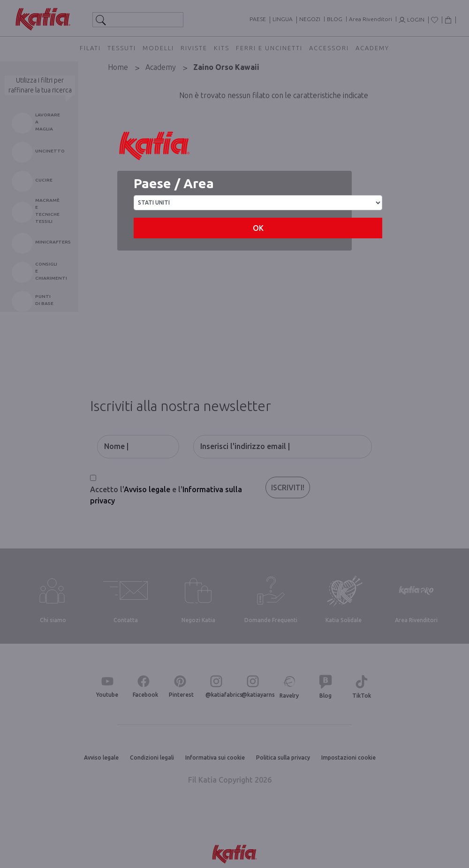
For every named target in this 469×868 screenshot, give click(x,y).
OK (258, 228)
